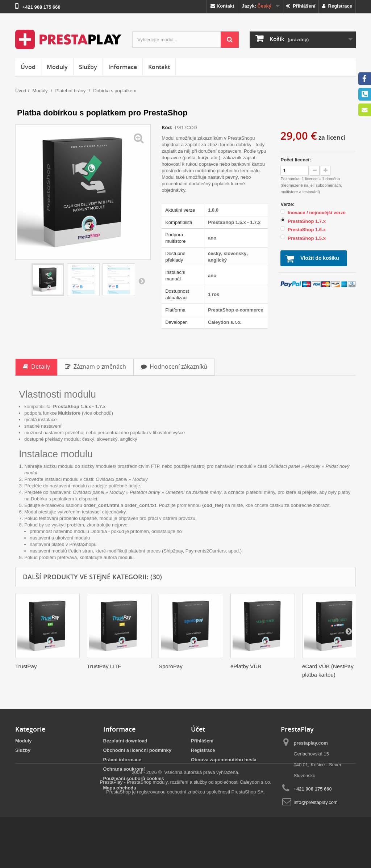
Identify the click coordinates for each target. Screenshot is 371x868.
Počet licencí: (296, 160)
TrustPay (26, 666)
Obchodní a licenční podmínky (137, 750)
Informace (123, 67)
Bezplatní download (125, 741)
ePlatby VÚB (246, 666)
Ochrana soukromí (124, 769)
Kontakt (222, 6)
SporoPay (171, 666)
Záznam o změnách (95, 367)
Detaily (36, 367)
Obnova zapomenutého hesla (224, 760)
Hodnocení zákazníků (174, 367)
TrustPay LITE (104, 666)
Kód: (168, 128)
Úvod (28, 67)
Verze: (288, 204)
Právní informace (122, 760)
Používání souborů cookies (134, 778)
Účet (198, 729)
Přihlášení (301, 6)
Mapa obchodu (120, 788)
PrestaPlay (111, 833)
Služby (88, 67)
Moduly (57, 67)
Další (142, 281)
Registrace (337, 6)
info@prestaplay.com (316, 802)
